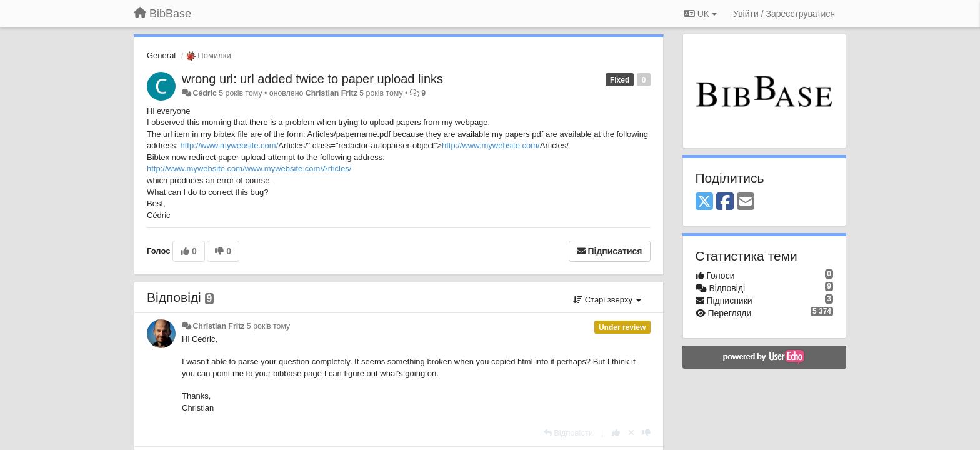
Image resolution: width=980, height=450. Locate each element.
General (161, 55)
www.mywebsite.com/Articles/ (298, 168)
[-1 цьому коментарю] (647, 433)
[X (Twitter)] (704, 202)
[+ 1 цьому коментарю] (616, 433)
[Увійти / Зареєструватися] (784, 14)
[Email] (746, 202)
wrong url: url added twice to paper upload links (312, 79)
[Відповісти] (569, 433)
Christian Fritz (332, 93)
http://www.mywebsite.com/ (229, 145)
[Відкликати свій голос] (631, 433)
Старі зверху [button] (607, 300)
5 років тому (268, 326)
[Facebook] (725, 202)
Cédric (204, 93)
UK (700, 14)
